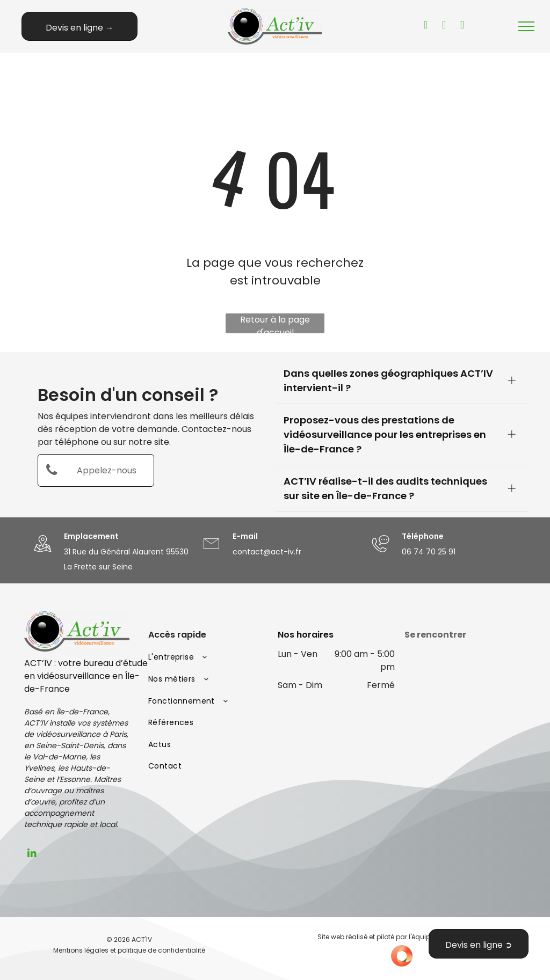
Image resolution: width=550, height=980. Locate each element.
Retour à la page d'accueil (275, 323)
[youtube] (426, 26)
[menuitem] (208, 658)
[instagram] (462, 26)
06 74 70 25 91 (429, 552)
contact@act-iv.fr (267, 552)
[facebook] (444, 26)
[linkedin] (32, 854)
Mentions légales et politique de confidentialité (129, 950)
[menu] (526, 26)
